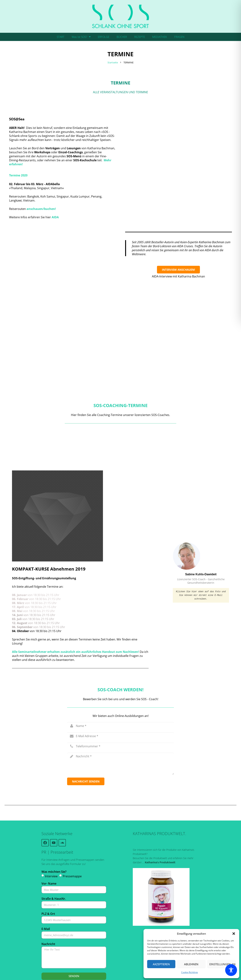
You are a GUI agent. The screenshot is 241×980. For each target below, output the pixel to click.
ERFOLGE (104, 37)
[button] (234, 934)
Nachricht (48, 917)
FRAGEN (179, 37)
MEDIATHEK (160, 37)
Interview (51, 849)
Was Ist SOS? (81, 37)
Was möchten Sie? (54, 845)
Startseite (113, 62)
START (61, 37)
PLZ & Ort (48, 887)
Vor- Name (49, 856)
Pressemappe (72, 849)
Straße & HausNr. (54, 871)
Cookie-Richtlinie (190, 972)
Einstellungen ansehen (222, 964)
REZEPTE (140, 37)
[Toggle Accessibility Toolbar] (231, 970)
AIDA (55, 217)
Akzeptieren (161, 964)
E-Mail (46, 902)
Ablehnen (191, 964)
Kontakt (133, 972)
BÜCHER (122, 37)
